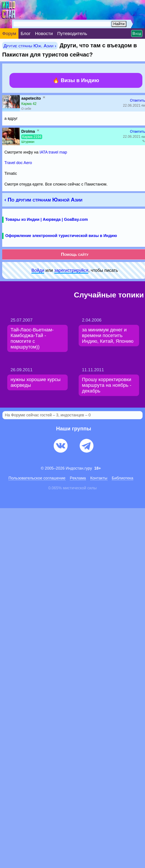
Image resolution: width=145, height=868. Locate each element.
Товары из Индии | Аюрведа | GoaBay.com (47, 219)
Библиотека (123, 478)
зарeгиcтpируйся (71, 270)
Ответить (138, 100)
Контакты (99, 478)
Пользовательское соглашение (37, 478)
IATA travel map (53, 152)
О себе (26, 109)
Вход (137, 34)
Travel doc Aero (18, 163)
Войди (38, 270)
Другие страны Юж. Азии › (30, 46)
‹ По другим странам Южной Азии (43, 200)
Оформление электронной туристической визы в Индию (61, 236)
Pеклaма (78, 478)
